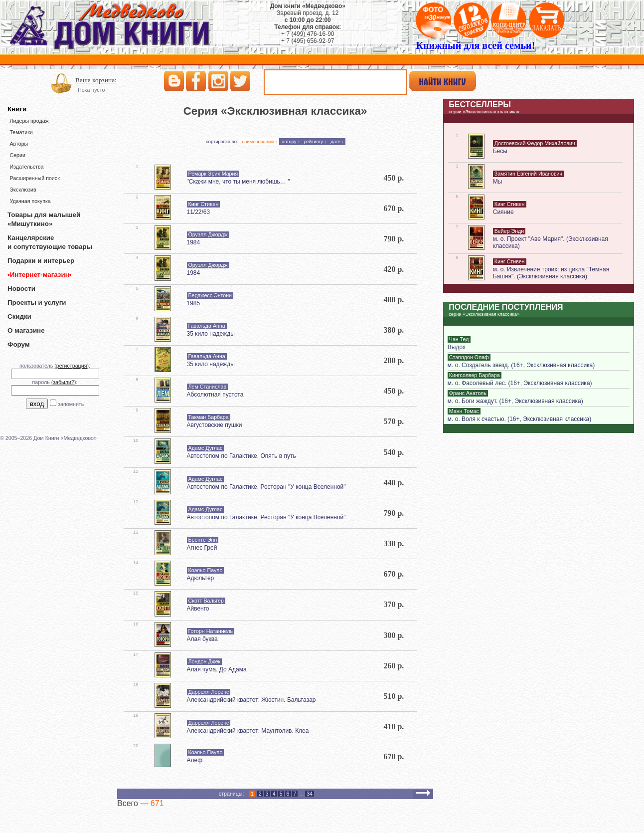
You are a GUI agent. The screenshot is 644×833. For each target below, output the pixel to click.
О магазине (26, 330)
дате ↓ (337, 142)
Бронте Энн (203, 540)
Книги (17, 109)
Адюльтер (201, 578)
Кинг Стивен (204, 204)
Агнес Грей (202, 548)
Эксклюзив (23, 190)
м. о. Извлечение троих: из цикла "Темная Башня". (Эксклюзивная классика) (551, 273)
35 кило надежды (211, 334)
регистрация (72, 366)
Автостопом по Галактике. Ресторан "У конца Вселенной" (266, 487)
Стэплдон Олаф (469, 357)
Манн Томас (464, 411)
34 (310, 794)
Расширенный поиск (34, 178)
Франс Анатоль (468, 393)
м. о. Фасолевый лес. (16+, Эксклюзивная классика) (520, 383)
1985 (194, 303)
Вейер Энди (509, 231)
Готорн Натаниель (211, 631)
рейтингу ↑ (316, 142)
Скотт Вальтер (206, 601)
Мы (498, 182)
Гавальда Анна (207, 326)
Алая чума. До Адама (217, 669)
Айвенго (198, 609)
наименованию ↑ (260, 142)
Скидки (19, 316)
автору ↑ (291, 142)
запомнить (71, 404)
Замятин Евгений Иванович (528, 174)
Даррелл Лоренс (209, 692)
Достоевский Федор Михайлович (535, 143)
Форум (19, 344)
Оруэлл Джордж (208, 234)
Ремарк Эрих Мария (213, 174)
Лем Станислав (208, 387)
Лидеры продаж (29, 121)
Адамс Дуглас (206, 448)
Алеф (195, 760)
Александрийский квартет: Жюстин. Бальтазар (251, 700)
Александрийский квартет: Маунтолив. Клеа (248, 731)
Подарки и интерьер (41, 261)
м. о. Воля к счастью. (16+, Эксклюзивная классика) (519, 419)
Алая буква (202, 639)
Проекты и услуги (37, 303)
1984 (194, 242)
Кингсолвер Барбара (475, 375)
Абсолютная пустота (215, 395)
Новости (21, 289)
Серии (17, 155)
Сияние (503, 212)
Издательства (26, 167)
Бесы (500, 151)
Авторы (19, 144)
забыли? (64, 382)
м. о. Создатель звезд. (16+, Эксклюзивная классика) (521, 365)
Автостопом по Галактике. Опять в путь (241, 456)
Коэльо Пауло (206, 570)
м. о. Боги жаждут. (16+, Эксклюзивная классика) (515, 401)
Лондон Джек (205, 661)
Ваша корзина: (96, 80)
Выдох (457, 347)
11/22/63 (199, 212)
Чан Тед (459, 339)
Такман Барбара (209, 417)
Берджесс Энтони (210, 295)
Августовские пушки (215, 425)
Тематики (21, 132)
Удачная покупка (30, 201)
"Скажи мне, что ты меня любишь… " (239, 182)
